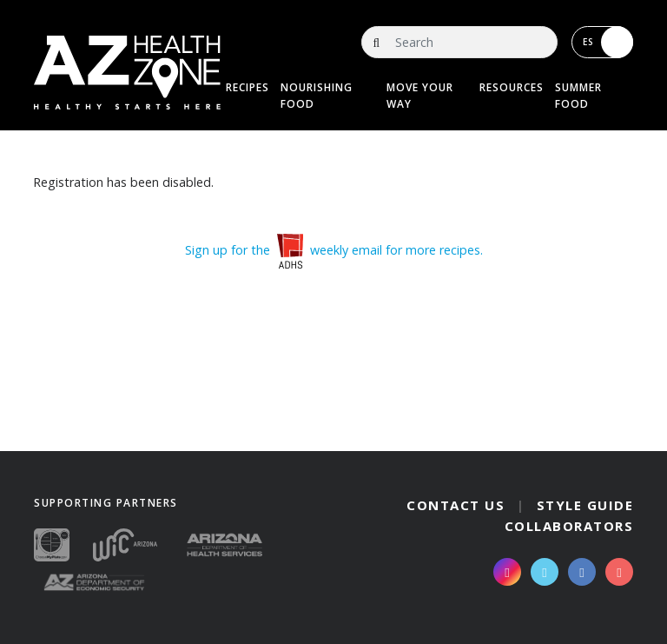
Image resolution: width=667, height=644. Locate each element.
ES (608, 42)
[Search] (459, 42)
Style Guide (585, 505)
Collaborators (569, 526)
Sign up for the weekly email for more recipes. (334, 250)
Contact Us (456, 505)
